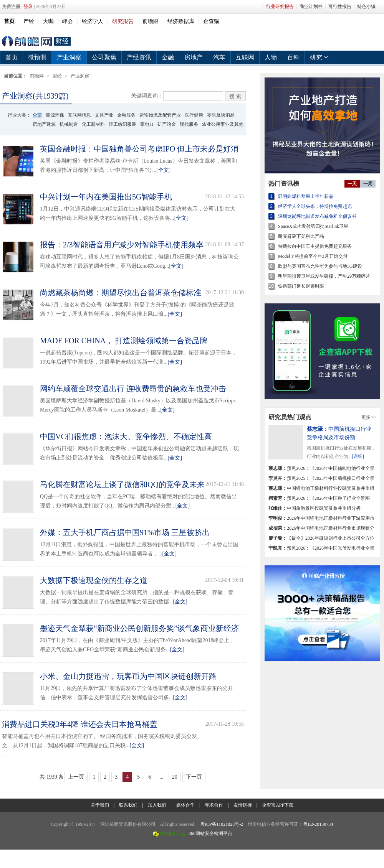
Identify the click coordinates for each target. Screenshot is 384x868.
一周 (368, 184)
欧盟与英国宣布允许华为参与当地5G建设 (320, 266)
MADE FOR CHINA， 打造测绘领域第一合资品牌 (124, 341)
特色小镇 (366, 7)
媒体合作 (185, 805)
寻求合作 (214, 805)
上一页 (76, 777)
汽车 (219, 57)
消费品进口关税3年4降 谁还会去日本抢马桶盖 (80, 724)
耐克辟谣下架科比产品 (301, 236)
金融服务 (126, 115)
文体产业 (104, 115)
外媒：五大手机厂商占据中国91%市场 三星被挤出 (125, 532)
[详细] (358, 456)
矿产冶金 (167, 124)
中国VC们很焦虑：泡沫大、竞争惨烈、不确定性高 (126, 436)
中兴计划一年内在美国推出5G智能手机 (106, 197)
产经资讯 (139, 57)
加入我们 (157, 805)
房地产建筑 (44, 124)
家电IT (147, 124)
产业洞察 (69, 57)
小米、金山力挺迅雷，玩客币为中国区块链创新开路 (128, 676)
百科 (293, 57)
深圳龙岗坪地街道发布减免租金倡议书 (317, 216)
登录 (28, 7)
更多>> (369, 417)
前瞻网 (27, 41)
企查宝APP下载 (278, 805)
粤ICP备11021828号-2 (222, 824)
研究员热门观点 (290, 417)
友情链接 (243, 805)
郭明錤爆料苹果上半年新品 (306, 196)
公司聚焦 (104, 57)
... (161, 777)
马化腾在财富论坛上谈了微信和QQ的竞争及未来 (122, 484)
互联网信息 (79, 115)
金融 (168, 57)
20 (175, 777)
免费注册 (11, 7)
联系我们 (128, 805)
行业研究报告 (280, 7)
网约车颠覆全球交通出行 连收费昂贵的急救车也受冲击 (133, 389)
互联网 (245, 57)
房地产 (194, 57)
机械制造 (69, 124)
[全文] (163, 170)
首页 (12, 57)
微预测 (37, 57)
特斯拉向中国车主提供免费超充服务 (315, 246)
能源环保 (55, 115)
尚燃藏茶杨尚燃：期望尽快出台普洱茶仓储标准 (121, 293)
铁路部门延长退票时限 (301, 286)
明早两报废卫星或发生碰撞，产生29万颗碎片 (324, 276)
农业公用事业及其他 (223, 124)
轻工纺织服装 (122, 124)
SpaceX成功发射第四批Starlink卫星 (313, 226)
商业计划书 (311, 7)
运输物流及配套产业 (160, 115)
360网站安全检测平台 (210, 833)
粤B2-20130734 (318, 824)
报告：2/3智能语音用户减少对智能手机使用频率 (122, 245)
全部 (37, 115)
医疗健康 (194, 115)
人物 (271, 57)
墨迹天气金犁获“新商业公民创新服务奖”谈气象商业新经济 (139, 628)
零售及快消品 (221, 115)
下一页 (194, 777)
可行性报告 (340, 7)
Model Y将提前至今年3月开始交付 (313, 256)
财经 (62, 41)
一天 (352, 184)
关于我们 (100, 805)
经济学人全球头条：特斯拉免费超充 (315, 206)
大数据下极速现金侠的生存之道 (94, 580)
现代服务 (189, 124)
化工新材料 (93, 124)
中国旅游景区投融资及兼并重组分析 (314, 508)
